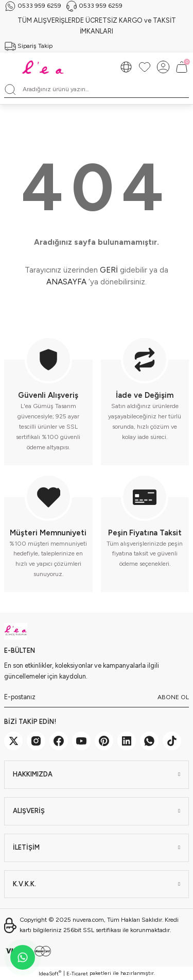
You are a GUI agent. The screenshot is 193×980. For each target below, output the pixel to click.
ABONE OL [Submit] (173, 697)
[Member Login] (163, 67)
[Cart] (182, 67)
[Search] (97, 90)
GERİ (109, 270)
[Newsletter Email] (97, 697)
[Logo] (44, 67)
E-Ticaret (77, 974)
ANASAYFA (66, 282)
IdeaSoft (50, 973)
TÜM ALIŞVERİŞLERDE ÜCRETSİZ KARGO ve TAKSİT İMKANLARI (97, 26)
